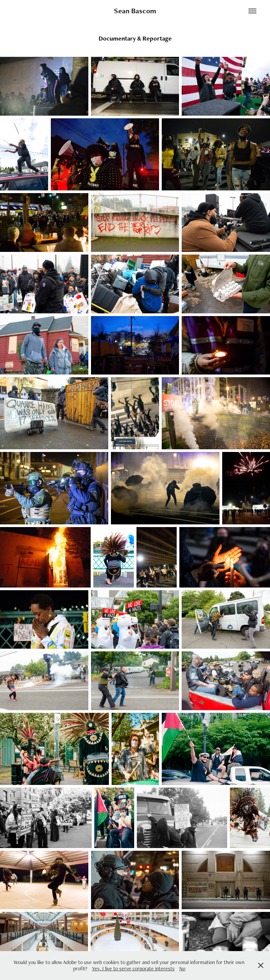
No (182, 969)
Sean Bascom (135, 11)
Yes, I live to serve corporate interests (133, 969)
